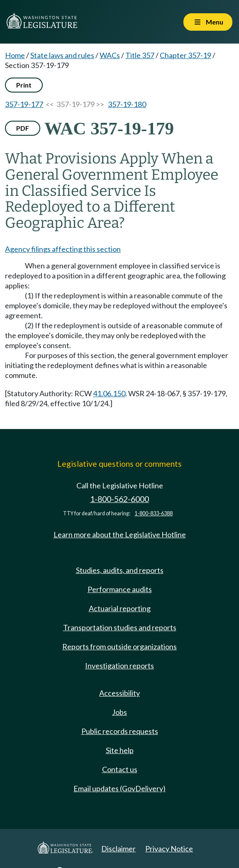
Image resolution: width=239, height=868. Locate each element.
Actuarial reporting (120, 608)
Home (15, 55)
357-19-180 (127, 104)
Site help (120, 750)
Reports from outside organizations (119, 646)
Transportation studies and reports (120, 627)
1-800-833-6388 (154, 513)
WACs (110, 55)
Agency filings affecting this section (63, 249)
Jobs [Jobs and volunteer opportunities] (119, 712)
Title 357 (140, 55)
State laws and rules (62, 55)
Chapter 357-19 (185, 55)
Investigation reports (119, 666)
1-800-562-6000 (119, 499)
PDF (23, 128)
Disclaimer (118, 848)
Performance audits (120, 589)
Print (24, 85)
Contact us (120, 769)
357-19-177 (24, 104)
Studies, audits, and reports (120, 570)
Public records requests (120, 731)
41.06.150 (109, 393)
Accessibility (119, 693)
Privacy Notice (169, 848)
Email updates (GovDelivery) (119, 788)
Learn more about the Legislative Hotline (120, 534)
